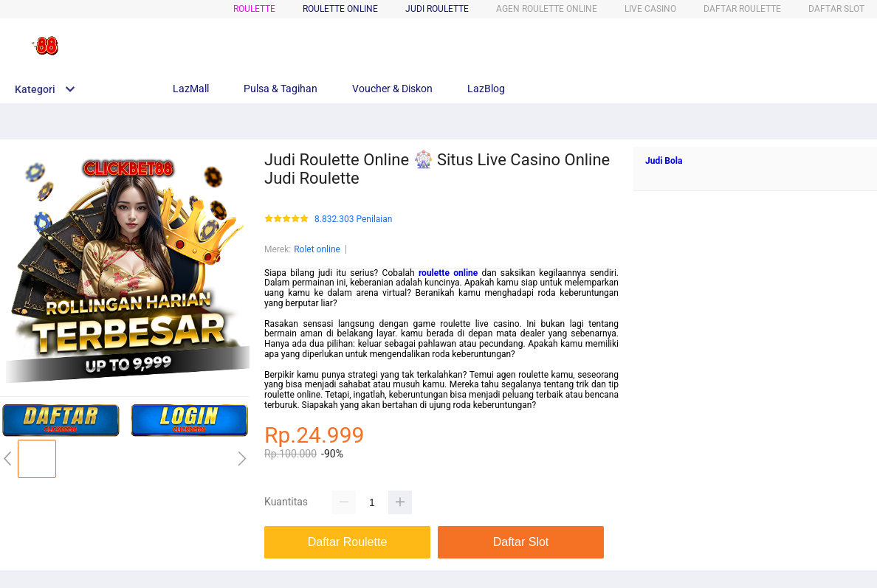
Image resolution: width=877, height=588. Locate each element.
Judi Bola (664, 161)
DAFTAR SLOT (836, 9)
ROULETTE (254, 9)
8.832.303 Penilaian (353, 219)
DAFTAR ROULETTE (742, 9)
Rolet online (317, 249)
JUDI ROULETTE (437, 9)
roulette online (448, 273)
